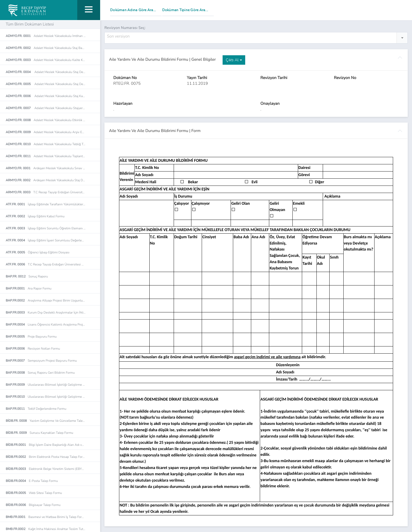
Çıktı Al (234, 60)
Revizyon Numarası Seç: (125, 28)
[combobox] (256, 38)
